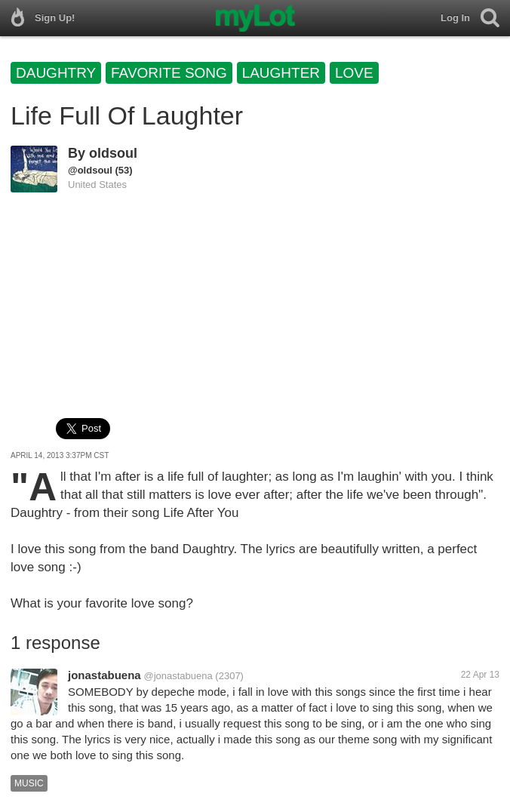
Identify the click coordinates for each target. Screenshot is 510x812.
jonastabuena (104, 675)
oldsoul (113, 153)
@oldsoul (90, 170)
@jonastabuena (178, 676)
